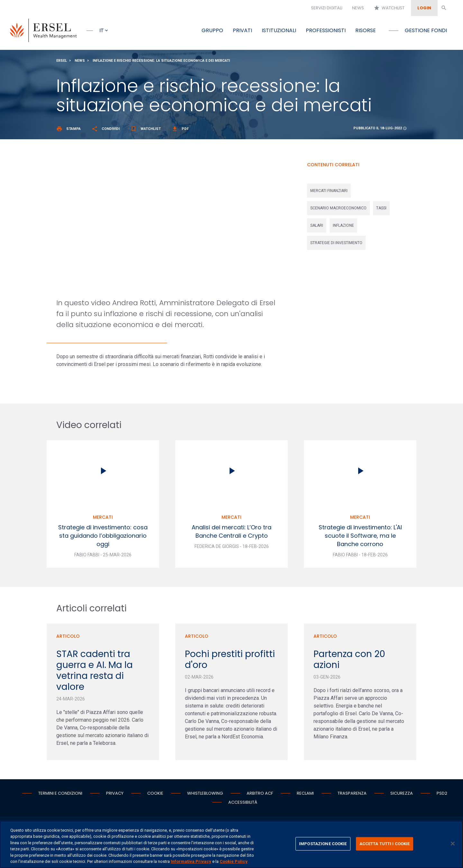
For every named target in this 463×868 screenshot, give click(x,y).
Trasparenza (352, 795)
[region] (232, 844)
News (358, 8)
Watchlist (389, 8)
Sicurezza (402, 795)
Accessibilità (243, 804)
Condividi (106, 130)
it (102, 30)
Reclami (305, 795)
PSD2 (442, 795)
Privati (242, 30)
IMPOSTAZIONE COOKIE (323, 844)
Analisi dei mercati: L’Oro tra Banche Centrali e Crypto (232, 533)
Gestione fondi (426, 30)
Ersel (62, 62)
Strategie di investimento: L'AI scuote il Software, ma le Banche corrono (360, 537)
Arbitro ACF (260, 795)
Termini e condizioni (60, 795)
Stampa (68, 130)
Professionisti (326, 30)
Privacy (115, 795)
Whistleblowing (205, 795)
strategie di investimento (336, 244)
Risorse (366, 30)
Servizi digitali (327, 8)
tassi (381, 210)
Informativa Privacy (191, 861)
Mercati (103, 519)
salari (317, 227)
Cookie (155, 795)
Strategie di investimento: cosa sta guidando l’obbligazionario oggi (103, 537)
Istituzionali (279, 30)
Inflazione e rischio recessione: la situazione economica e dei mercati (161, 62)
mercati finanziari (329, 192)
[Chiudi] (453, 844)
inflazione (343, 227)
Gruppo (212, 30)
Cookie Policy (234, 861)
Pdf (180, 130)
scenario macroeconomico (338, 210)
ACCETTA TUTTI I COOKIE (385, 844)
